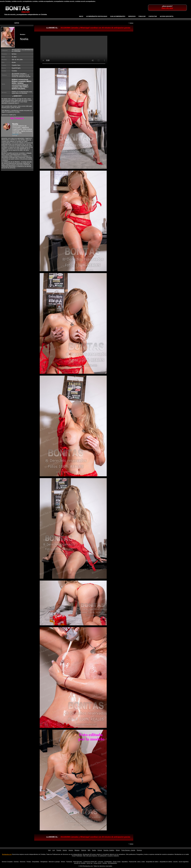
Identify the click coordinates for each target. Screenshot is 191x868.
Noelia (94, 850)
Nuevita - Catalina (109, 850)
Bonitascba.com (7, 854)
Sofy (49, 850)
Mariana (77, 850)
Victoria (100, 850)
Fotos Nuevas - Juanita (128, 850)
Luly (54, 850)
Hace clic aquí (167, 8)
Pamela (59, 850)
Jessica (71, 850)
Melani (118, 850)
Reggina (139, 850)
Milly (89, 850)
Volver (131, 23)
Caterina (84, 850)
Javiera (65, 850)
